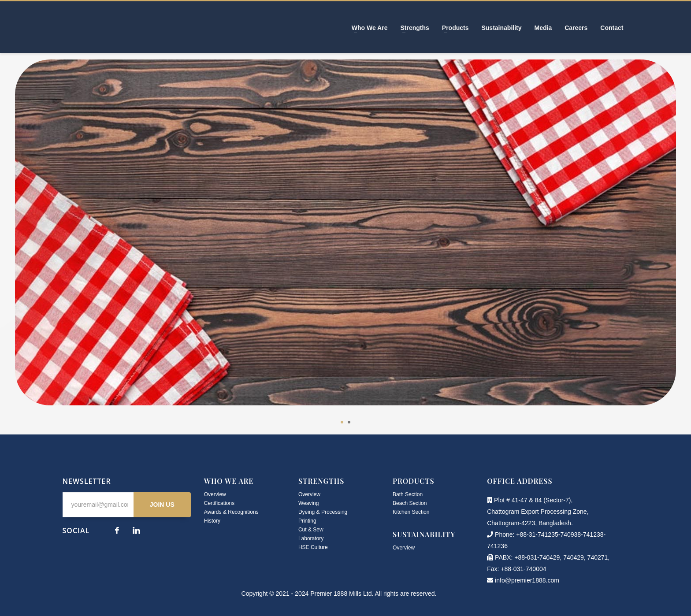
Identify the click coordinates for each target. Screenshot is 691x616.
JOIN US (162, 505)
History (212, 521)
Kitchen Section (411, 512)
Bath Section (408, 494)
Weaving (308, 503)
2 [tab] (349, 422)
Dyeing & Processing (323, 512)
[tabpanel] (345, 239)
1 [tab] (342, 422)
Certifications (219, 503)
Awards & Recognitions (231, 512)
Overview (215, 494)
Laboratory (311, 538)
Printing (307, 521)
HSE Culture (313, 547)
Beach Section (410, 503)
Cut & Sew (311, 530)
